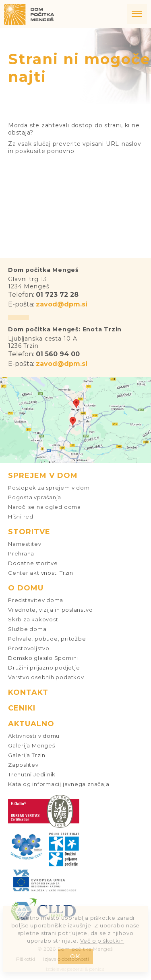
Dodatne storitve (33, 563)
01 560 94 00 (58, 354)
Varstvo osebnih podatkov (46, 677)
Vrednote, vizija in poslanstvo (50, 610)
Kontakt (28, 692)
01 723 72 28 (57, 295)
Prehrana (21, 553)
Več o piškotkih (102, 941)
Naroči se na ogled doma (44, 507)
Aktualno (31, 724)
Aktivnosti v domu (34, 736)
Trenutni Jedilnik (32, 774)
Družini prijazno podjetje (44, 668)
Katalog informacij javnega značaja (59, 784)
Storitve (29, 532)
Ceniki (22, 708)
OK (75, 956)
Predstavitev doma (36, 600)
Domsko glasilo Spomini (43, 658)
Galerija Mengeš (32, 745)
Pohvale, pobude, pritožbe (47, 639)
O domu (26, 588)
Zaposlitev (23, 765)
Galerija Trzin (27, 755)
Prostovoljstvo (29, 648)
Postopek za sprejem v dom (49, 488)
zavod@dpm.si (62, 304)
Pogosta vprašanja (35, 497)
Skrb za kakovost (33, 619)
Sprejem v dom (43, 476)
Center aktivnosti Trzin (41, 573)
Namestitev (25, 544)
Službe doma (27, 629)
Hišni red (21, 517)
